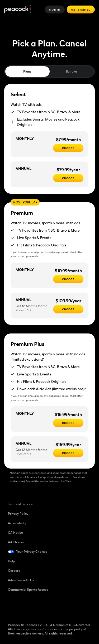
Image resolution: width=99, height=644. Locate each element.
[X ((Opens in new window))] (67, 607)
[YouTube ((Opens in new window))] (40, 607)
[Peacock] (17, 10)
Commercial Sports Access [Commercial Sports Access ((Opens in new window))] (28, 590)
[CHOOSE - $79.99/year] (68, 178)
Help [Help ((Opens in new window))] (11, 561)
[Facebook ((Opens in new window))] (12, 607)
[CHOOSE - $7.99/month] (68, 148)
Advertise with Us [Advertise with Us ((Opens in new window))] (21, 580)
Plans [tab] (27, 71)
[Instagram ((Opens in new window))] (53, 607)
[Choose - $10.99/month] (68, 279)
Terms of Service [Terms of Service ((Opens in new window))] (20, 504)
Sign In (55, 9)
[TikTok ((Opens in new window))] (26, 607)
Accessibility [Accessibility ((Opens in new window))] (17, 523)
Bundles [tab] (72, 71)
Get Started (81, 9)
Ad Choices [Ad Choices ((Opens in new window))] (16, 542)
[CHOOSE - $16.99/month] (68, 423)
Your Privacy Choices (32, 552)
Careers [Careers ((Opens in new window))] (14, 571)
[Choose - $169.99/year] (68, 453)
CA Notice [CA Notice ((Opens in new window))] (15, 533)
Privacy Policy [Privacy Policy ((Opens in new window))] (18, 514)
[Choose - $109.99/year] (68, 309)
